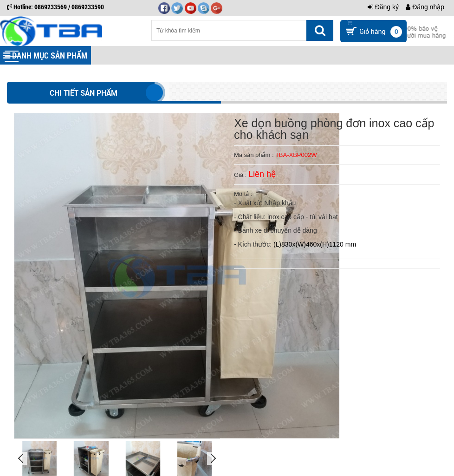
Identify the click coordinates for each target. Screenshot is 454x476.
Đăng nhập (425, 7)
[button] (12, 56)
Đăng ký (383, 7)
